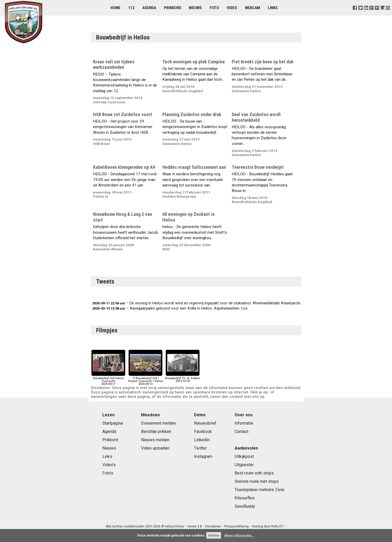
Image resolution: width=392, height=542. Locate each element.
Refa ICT (277, 526)
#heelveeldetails (266, 303)
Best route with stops (254, 473)
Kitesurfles (245, 498)
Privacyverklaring (236, 526)
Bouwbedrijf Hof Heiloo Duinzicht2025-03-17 (108, 380)
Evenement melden (158, 423)
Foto (214, 8)
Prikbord (173, 8)
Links (273, 8)
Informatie (244, 423)
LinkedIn (202, 440)
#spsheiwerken (227, 308)
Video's (109, 465)
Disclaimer (213, 526)
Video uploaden (155, 448)
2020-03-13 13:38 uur (109, 308)
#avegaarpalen (142, 308)
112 (131, 8)
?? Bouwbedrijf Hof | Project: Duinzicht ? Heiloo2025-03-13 (145, 380)
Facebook (203, 431)
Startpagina (113, 423)
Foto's (108, 473)
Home (115, 8)
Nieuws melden (155, 440)
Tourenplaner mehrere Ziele (260, 490)
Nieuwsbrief (205, 423)
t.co (244, 308)
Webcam (253, 8)
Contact (241, 431)
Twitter (200, 448)
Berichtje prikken (156, 431)
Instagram (203, 456)
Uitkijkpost (244, 456)
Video (232, 8)
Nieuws (195, 8)
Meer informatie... (240, 535)
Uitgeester (244, 465)
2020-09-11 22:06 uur (109, 303)
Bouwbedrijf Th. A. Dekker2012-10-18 (183, 378)
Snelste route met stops (257, 481)
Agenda (149, 8)
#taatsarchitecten (296, 303)
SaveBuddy (245, 506)
